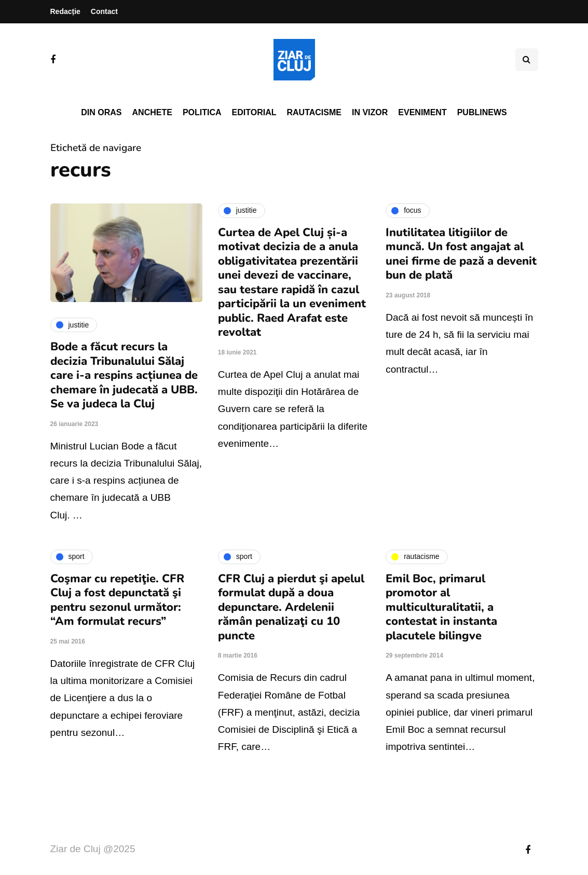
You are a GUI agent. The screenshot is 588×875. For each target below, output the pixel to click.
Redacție (65, 11)
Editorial (254, 112)
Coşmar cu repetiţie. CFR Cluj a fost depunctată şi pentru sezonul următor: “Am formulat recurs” (117, 600)
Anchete (152, 112)
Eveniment (422, 112)
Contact (104, 11)
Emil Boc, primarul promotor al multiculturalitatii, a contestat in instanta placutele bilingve (441, 607)
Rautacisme (314, 112)
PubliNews (482, 112)
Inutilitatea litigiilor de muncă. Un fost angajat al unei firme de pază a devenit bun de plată (461, 254)
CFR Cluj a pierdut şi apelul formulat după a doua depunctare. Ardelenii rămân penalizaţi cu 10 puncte (291, 607)
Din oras (101, 112)
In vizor (370, 112)
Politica (202, 112)
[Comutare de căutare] (527, 60)
